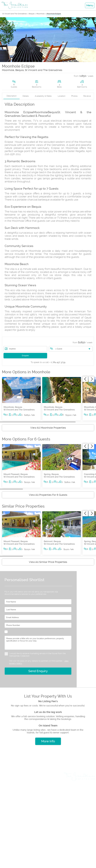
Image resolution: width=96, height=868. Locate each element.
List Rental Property (13, 812)
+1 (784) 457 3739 (26, 847)
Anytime (12, 349)
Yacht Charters (11, 798)
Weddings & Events (13, 794)
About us (89, 785)
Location (62, 96)
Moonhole (41, 14)
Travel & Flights (11, 803)
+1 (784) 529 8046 (37, 856)
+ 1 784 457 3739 (48, 362)
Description (12, 96)
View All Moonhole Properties (48, 428)
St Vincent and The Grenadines (15, 14)
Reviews (87, 96)
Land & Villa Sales (12, 785)
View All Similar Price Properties (48, 562)
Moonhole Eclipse (54, 14)
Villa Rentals (9, 780)
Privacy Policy (86, 794)
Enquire (25, 356)
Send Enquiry (38, 671)
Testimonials (87, 798)
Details (26, 96)
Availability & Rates (43, 96)
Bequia (32, 14)
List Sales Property (13, 816)
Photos (74, 96)
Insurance (8, 821)
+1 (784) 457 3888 (47, 847)
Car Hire (7, 807)
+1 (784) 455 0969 (59, 856)
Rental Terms (86, 789)
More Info (48, 741)
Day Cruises (9, 789)
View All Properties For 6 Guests (48, 495)
